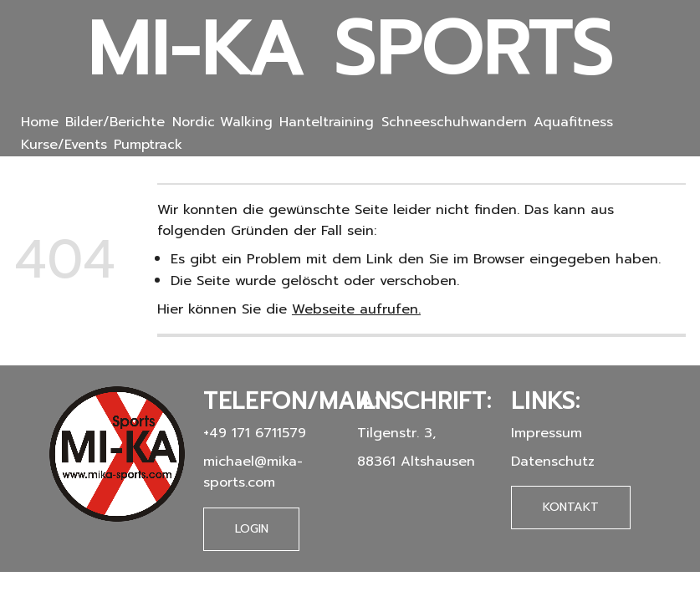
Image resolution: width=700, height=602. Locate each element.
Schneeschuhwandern (454, 122)
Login (252, 529)
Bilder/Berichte (115, 122)
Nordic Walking (222, 122)
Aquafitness (573, 122)
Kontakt (571, 507)
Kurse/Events (64, 145)
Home (40, 122)
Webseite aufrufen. (356, 309)
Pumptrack (148, 145)
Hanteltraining (327, 122)
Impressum (547, 433)
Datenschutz (553, 461)
